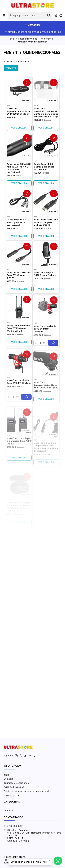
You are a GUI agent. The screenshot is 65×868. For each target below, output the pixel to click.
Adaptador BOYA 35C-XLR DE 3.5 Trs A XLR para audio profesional (19, 182)
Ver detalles (19, 128)
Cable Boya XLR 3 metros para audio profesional (44, 184)
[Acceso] (56, 15)
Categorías (33, 25)
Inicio (12, 39)
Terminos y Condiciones (16, 783)
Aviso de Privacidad (14, 787)
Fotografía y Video (28, 39)
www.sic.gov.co (12, 795)
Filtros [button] (11, 68)
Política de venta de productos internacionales (28, 791)
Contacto (8, 779)
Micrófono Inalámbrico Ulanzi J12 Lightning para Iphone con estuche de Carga (46, 113)
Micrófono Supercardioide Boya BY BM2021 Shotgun (18, 111)
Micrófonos (47, 39)
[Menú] (4, 15)
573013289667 (13, 826)
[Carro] (61, 15)
